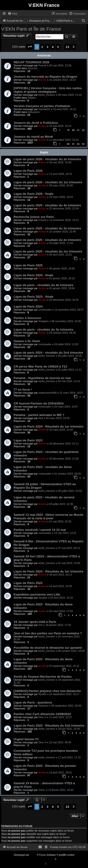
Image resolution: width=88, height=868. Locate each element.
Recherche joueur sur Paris (34, 217)
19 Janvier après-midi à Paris (35, 622)
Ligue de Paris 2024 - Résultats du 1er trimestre (49, 426)
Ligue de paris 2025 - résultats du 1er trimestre (48, 251)
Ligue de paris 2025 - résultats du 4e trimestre (47, 205)
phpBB (33, 855)
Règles (32, 98)
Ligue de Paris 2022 (28, 583)
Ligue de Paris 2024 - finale (33, 275)
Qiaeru (61, 859)
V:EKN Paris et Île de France (31, 29)
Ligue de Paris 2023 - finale (33, 297)
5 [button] (58, 47)
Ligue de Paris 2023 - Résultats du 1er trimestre (49, 571)
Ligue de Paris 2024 (28, 306)
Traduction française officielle (39, 859)
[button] (30, 47)
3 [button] (47, 47)
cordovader (45, 310)
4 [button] (53, 47)
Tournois (33, 68)
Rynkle (42, 694)
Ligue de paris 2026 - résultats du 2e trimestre (47, 159)
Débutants (34, 112)
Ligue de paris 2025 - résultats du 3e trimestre (47, 228)
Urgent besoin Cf (26, 739)
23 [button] (67, 47)
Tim (41, 625)
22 (83, 130)
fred (41, 418)
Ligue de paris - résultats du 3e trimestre (43, 330)
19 (68, 130)
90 (68, 144)
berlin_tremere (47, 95)
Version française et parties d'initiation (42, 106)
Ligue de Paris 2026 (28, 171)
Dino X (42, 717)
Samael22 (44, 109)
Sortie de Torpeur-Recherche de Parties (43, 677)
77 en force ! (23, 390)
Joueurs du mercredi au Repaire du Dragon (45, 77)
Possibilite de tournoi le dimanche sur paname (48, 648)
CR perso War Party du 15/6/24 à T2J (40, 366)
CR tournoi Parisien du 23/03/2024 (39, 403)
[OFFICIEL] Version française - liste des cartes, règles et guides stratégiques (48, 90)
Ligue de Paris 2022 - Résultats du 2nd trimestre (49, 726)
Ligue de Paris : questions (33, 702)
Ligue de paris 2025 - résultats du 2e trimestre (47, 240)
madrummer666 (48, 393)
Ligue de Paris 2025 (28, 265)
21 (78, 130)
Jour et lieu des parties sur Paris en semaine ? (48, 633)
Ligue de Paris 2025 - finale (33, 194)
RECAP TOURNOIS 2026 (31, 62)
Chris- (42, 790)
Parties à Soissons (27, 318)
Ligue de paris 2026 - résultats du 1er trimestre (48, 182)
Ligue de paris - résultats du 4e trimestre (43, 285)
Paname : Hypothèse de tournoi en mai (42, 378)
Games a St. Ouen (27, 341)
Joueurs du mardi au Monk (33, 137)
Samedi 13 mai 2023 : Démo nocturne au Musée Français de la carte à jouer (48, 516)
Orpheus (43, 706)
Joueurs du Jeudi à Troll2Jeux (36, 123)
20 (73, 130)
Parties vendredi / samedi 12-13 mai (40, 530)
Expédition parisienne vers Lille (37, 594)
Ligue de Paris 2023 (28, 440)
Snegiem (44, 321)
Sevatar (43, 598)
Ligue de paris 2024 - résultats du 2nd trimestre (48, 353)
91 (73, 144)
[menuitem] (12, 14)
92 (78, 144)
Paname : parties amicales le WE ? (39, 415)
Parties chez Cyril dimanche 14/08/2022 (42, 714)
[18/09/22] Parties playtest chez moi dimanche (47, 691)
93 (83, 144)
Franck (42, 65)
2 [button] (42, 47)
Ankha (42, 80)
